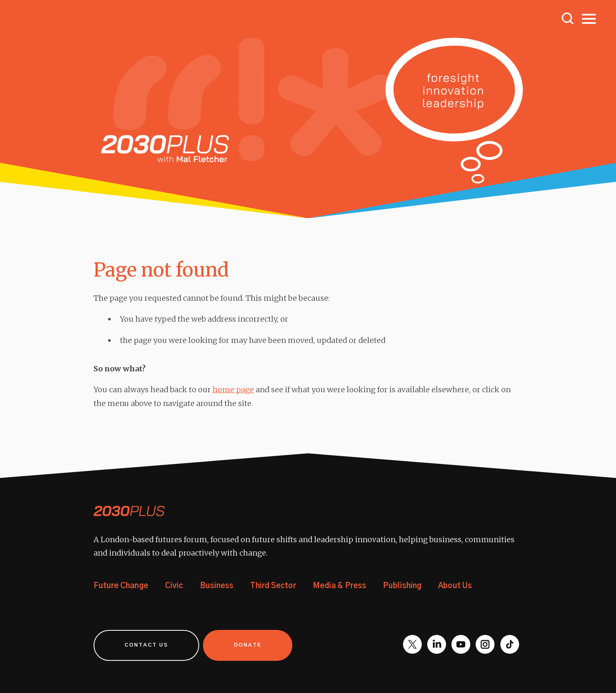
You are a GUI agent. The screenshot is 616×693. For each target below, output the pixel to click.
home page (233, 390)
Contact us (146, 645)
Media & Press (340, 586)
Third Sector (273, 586)
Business (217, 586)
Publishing (402, 586)
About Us (455, 586)
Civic (174, 586)
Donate (248, 645)
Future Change (121, 586)
